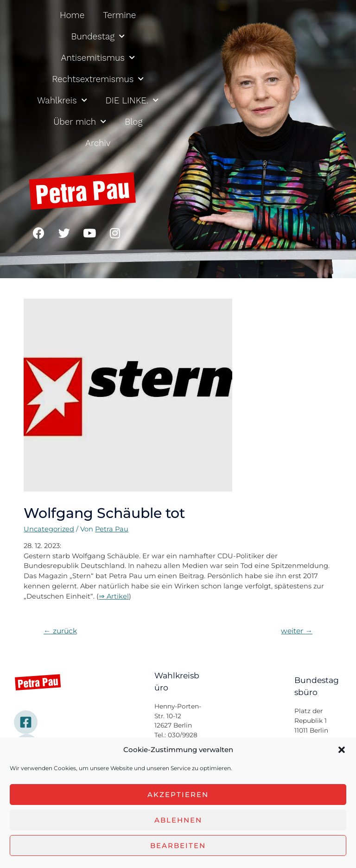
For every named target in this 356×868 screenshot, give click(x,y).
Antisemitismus (98, 58)
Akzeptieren (178, 795)
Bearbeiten (178, 846)
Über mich (80, 122)
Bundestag (98, 36)
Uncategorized (49, 529)
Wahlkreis (62, 100)
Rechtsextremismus (98, 79)
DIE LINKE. (132, 100)
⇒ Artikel (114, 596)
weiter (297, 631)
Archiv (98, 143)
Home (72, 15)
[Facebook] (26, 722)
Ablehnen (178, 820)
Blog (133, 122)
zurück (60, 631)
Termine (119, 15)
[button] (342, 750)
